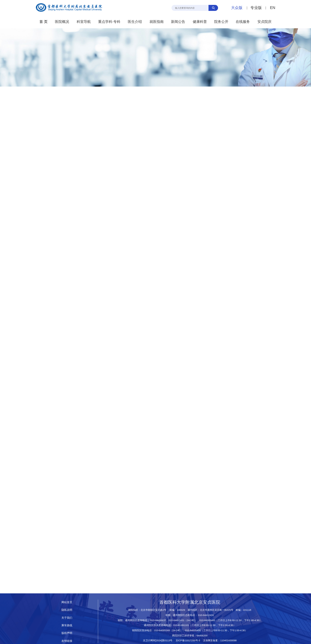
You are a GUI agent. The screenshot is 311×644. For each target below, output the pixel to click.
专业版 (256, 8)
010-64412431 (206, 615)
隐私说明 (67, 610)
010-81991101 (181, 625)
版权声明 (67, 633)
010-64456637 (158, 620)
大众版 (237, 8)
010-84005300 (162, 630)
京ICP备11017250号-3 (189, 640)
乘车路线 (67, 625)
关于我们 (67, 618)
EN (273, 8)
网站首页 (67, 602)
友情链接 (67, 641)
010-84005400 (207, 620)
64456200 (202, 636)
